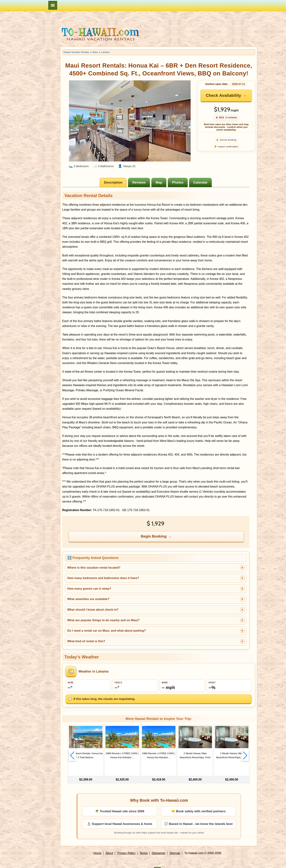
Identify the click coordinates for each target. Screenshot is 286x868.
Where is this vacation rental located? (94, 568)
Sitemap (175, 845)
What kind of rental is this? (86, 641)
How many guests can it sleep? (89, 589)
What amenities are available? (88, 599)
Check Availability (223, 95)
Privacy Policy (126, 845)
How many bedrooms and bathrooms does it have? (103, 578)
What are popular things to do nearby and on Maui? (103, 620)
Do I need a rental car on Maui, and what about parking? (107, 631)
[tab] (113, 182)
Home (97, 845)
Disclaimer (159, 845)
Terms (144, 845)
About (109, 845)
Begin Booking (154, 536)
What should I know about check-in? (93, 610)
